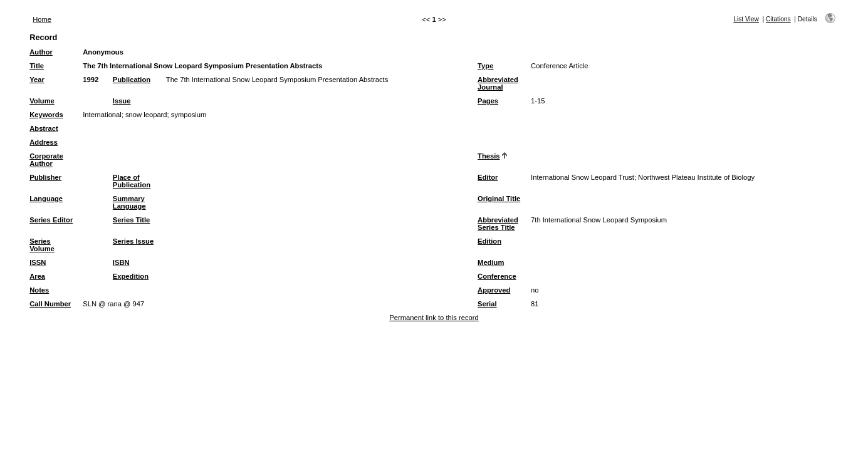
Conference (497, 276)
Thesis (489, 156)
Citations (778, 19)
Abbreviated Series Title (498, 224)
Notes (39, 290)
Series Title (132, 220)
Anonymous (103, 52)
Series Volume (42, 245)
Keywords (46, 115)
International (102, 115)
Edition (489, 241)
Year (37, 80)
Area (37, 276)
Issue (122, 101)
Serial (487, 304)
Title (37, 66)
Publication (132, 80)
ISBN (121, 262)
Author (41, 52)
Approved (494, 290)
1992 (91, 80)
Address (44, 142)
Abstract (44, 128)
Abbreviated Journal (498, 83)
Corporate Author (46, 160)
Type (485, 66)
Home (42, 19)
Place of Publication (132, 181)
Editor (488, 177)
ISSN (38, 262)
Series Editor (51, 220)
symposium (189, 115)
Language (46, 199)
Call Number (50, 304)
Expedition (131, 276)
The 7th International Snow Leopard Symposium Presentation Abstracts (277, 80)
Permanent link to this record (434, 318)
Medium (491, 262)
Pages (488, 101)
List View (746, 19)
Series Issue (133, 241)
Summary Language (129, 202)
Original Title (499, 199)
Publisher (45, 177)
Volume (42, 101)
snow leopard (146, 115)
